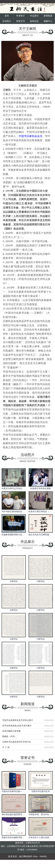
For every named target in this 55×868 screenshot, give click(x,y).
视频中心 (48, 21)
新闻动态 (34, 21)
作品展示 (34, 16)
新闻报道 (48, 16)
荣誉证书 (21, 21)
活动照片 (7, 21)
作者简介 (21, 16)
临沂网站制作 (26, 856)
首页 (7, 16)
